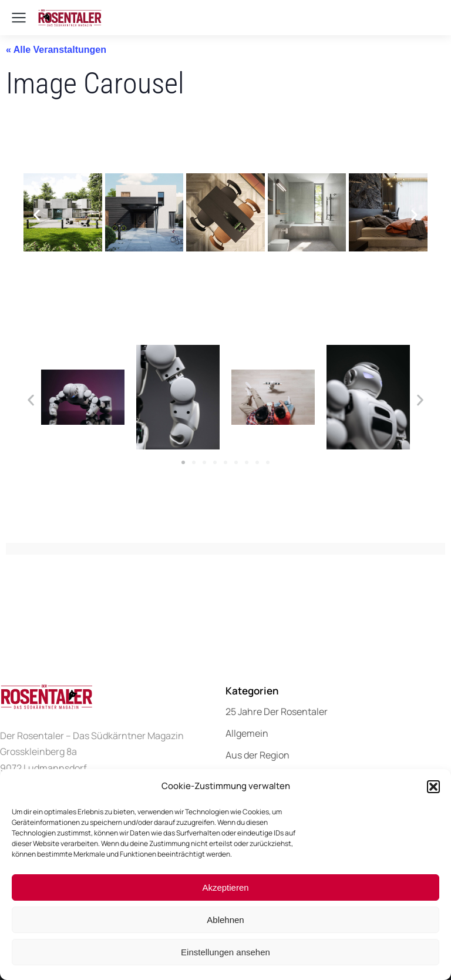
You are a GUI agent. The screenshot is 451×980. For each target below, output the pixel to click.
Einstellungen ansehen (225, 952)
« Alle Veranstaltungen (56, 50)
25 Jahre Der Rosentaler (277, 711)
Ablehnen (225, 920)
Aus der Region (258, 755)
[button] (433, 787)
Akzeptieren (225, 887)
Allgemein (247, 733)
